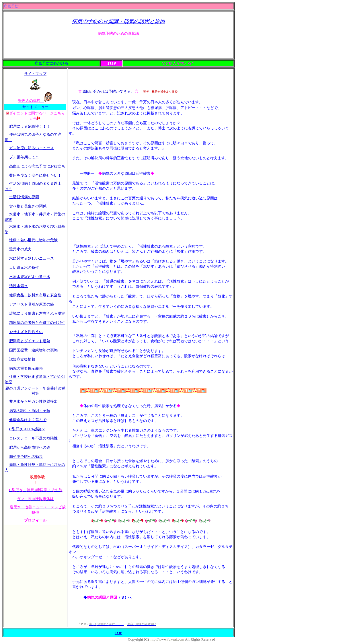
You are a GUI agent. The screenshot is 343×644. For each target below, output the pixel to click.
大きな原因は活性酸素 (132, 173)
